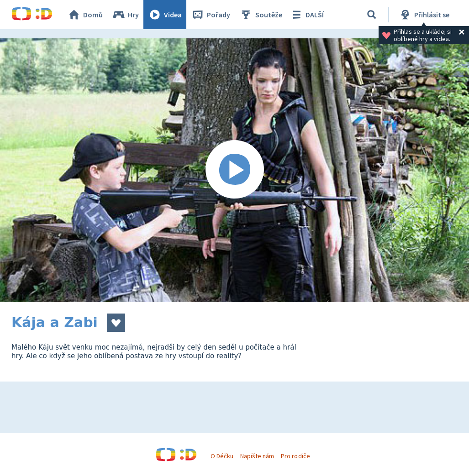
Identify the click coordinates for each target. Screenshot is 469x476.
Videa (165, 15)
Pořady (211, 15)
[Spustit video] (234, 170)
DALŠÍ (307, 15)
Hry (125, 15)
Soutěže (261, 15)
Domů (85, 15)
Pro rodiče (295, 456)
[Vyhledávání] (372, 15)
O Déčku (222, 456)
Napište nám (257, 456)
